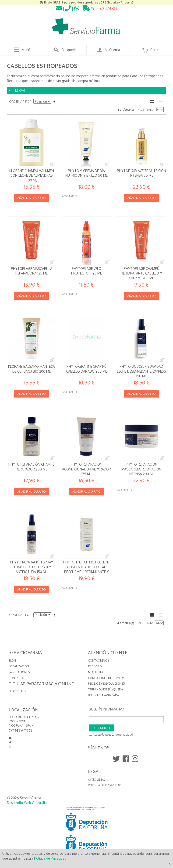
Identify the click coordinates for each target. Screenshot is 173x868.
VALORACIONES (19, 672)
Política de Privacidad (50, 858)
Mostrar (145, 110)
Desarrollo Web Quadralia (27, 803)
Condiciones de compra (106, 678)
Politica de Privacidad (105, 785)
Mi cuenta (96, 672)
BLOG (12, 660)
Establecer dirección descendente (55, 102)
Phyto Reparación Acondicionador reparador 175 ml (86, 469)
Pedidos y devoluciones (106, 684)
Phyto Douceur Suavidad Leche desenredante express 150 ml (141, 371)
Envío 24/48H (100, 9)
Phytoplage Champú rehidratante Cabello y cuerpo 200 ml (141, 273)
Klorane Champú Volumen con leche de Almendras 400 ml (32, 175)
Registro (95, 666)
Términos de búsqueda (106, 689)
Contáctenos (99, 660)
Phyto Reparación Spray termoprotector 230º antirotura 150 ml (32, 567)
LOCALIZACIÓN (19, 666)
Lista (160, 102)
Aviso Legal (97, 780)
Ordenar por (20, 101)
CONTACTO (16, 678)
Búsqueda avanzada (104, 695)
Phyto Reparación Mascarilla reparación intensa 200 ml (141, 469)
